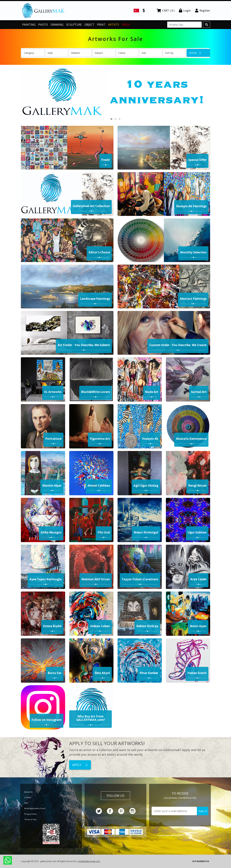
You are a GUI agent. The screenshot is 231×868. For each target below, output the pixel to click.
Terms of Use (30, 819)
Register (203, 11)
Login (185, 11)
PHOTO (43, 25)
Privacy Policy (31, 814)
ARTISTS (114, 25)
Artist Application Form (35, 808)
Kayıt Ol (203, 811)
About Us (28, 792)
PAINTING (29, 25)
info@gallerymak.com (89, 861)
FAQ (26, 803)
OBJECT (89, 25)
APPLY (80, 765)
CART (166, 11)
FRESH (126, 25)
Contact (28, 797)
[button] (111, 119)
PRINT (101, 25)
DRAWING (57, 25)
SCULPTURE (74, 25)
